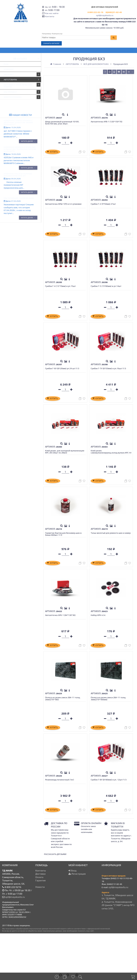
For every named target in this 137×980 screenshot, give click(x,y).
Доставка (40, 913)
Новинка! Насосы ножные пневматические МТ (18, 175)
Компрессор (57, 34)
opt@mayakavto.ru (105, 15)
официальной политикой (98, 968)
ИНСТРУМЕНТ (22, 92)
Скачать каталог (52, 43)
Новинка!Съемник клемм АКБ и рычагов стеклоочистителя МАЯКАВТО (20, 149)
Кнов (6, 64)
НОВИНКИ (9, 69)
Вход (72, 910)
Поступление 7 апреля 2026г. (19, 198)
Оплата (39, 916)
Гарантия (41, 920)
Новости (40, 926)
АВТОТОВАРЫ (22, 80)
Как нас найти (52, 13)
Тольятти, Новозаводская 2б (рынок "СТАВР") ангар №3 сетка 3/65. (118, 944)
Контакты (50, 16)
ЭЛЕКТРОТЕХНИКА (22, 97)
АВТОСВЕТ (22, 74)
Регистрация (77, 913)
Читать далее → (28, 141)
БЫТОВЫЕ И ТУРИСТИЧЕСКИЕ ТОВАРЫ (22, 85)
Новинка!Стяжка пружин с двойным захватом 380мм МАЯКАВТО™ (18, 122)
